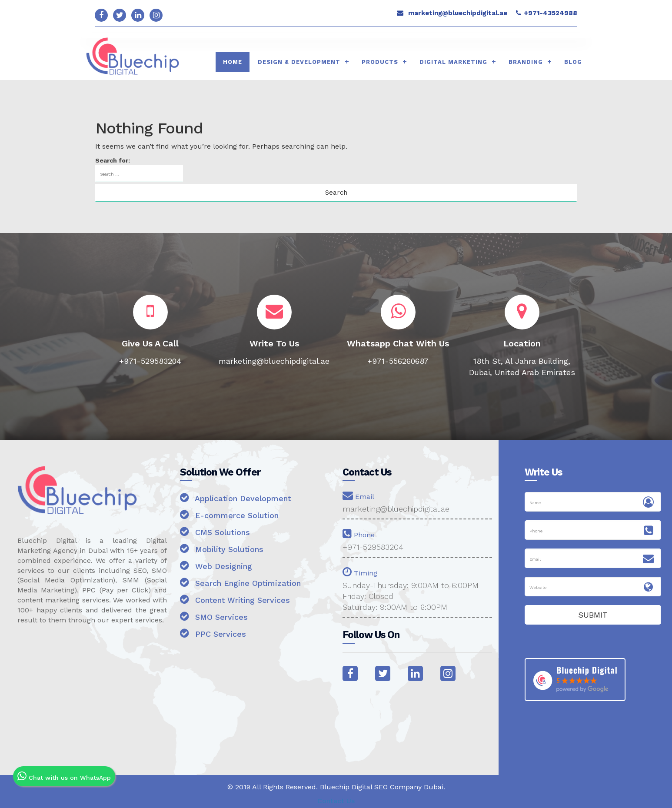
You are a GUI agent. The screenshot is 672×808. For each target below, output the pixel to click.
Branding (526, 62)
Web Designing (216, 565)
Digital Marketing (453, 62)
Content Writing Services (235, 599)
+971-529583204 (373, 547)
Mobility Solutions (222, 548)
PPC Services (213, 633)
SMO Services (214, 616)
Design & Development (299, 62)
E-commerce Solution (229, 514)
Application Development (235, 497)
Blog (573, 62)
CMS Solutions (215, 531)
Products (380, 62)
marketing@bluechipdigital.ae (458, 13)
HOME (233, 62)
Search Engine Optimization (240, 582)
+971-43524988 (551, 13)
